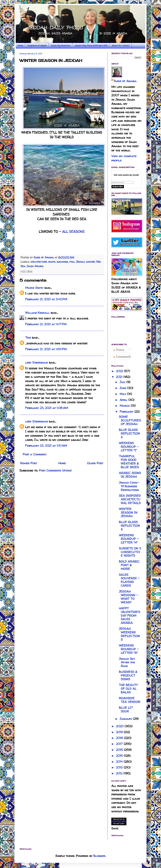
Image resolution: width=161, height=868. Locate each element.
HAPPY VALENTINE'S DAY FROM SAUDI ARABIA (129, 616)
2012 (120, 773)
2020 (120, 726)
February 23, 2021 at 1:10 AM (46, 446)
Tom (28, 338)
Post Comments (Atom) (55, 470)
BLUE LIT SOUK (126, 709)
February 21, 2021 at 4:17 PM (46, 324)
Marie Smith (34, 288)
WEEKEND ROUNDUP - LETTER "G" (129, 649)
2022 (120, 371)
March (125, 406)
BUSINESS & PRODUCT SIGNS (128, 675)
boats (52, 262)
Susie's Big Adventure (61, 46)
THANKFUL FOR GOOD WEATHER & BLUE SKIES (129, 462)
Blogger (99, 856)
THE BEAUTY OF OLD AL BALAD (128, 689)
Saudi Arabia (35, 266)
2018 (120, 738)
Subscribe (118, 187)
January (126, 719)
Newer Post (29, 463)
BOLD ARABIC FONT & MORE (129, 565)
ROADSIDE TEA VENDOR (130, 700)
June (123, 388)
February (127, 412)
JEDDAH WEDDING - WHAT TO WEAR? (128, 597)
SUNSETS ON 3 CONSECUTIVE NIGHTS (130, 552)
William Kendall (37, 313)
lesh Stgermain (36, 362)
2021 (120, 377)
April (124, 400)
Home (20, 46)
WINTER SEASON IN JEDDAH (128, 513)
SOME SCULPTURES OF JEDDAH (130, 420)
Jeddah (80, 262)
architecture (39, 262)
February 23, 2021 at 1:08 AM (47, 408)
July (123, 382)
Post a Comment (34, 454)
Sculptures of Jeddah (37, 46)
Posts (119, 350)
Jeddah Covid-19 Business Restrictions (129, 486)
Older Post (95, 463)
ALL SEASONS (73, 232)
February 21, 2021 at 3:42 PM (46, 299)
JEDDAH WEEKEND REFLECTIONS (129, 634)
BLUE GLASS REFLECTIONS (129, 433)
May (123, 394)
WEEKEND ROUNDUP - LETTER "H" (129, 539)
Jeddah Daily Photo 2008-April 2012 (91, 46)
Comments (122, 357)
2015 (120, 756)
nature (90, 262)
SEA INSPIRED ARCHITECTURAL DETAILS (130, 499)
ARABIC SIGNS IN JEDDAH (130, 475)
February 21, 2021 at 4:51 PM (46, 349)
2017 (120, 744)
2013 (120, 767)
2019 (120, 732)
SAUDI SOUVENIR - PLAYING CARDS (129, 580)
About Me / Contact (121, 46)
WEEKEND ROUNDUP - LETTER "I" (129, 447)
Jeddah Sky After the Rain (127, 662)
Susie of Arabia (125, 81)
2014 (120, 762)
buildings (62, 262)
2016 (120, 750)
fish (72, 262)
